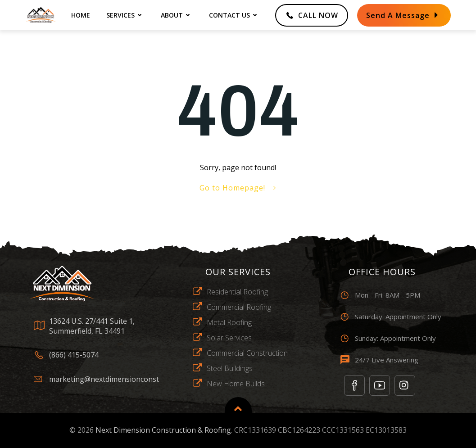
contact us (234, 15)
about (177, 15)
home (81, 15)
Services (125, 15)
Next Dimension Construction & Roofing (163, 430)
